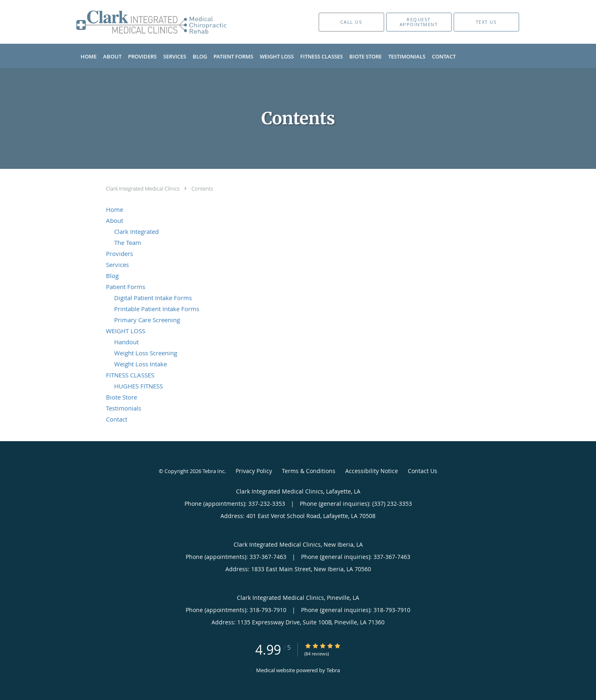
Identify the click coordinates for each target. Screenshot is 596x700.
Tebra (333, 670)
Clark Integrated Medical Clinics (143, 188)
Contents (202, 188)
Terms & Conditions (309, 471)
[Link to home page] (139, 22)
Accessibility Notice (372, 471)
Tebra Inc (214, 471)
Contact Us (423, 471)
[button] (419, 22)
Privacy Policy (254, 471)
